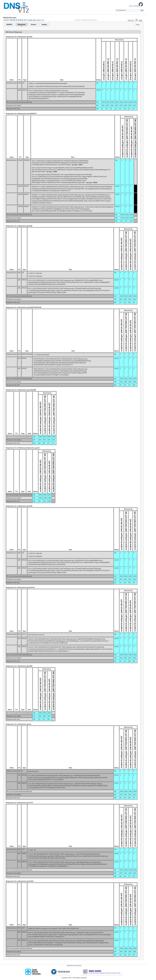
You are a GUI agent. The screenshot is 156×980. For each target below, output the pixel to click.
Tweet (137, 25)
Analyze (44, 25)
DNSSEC (9, 25)
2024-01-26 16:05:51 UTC (18, 20)
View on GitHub (136, 6)
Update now (40, 20)
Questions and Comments (74, 965)
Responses (22, 25)
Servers (34, 25)
